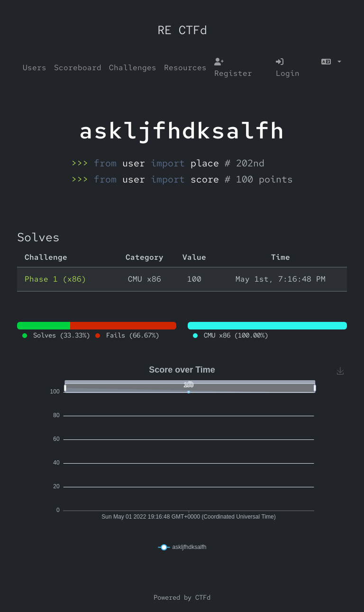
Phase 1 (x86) (55, 279)
